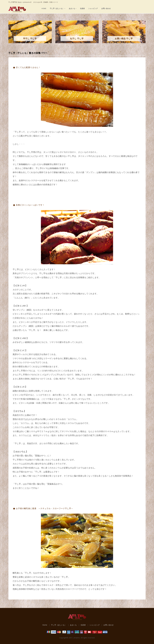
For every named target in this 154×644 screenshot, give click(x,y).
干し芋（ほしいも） (59, 625)
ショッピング (93, 8)
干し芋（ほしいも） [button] (58, 8)
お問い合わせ (106, 8)
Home (44, 8)
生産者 (82, 8)
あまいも (73, 625)
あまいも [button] (73, 8)
